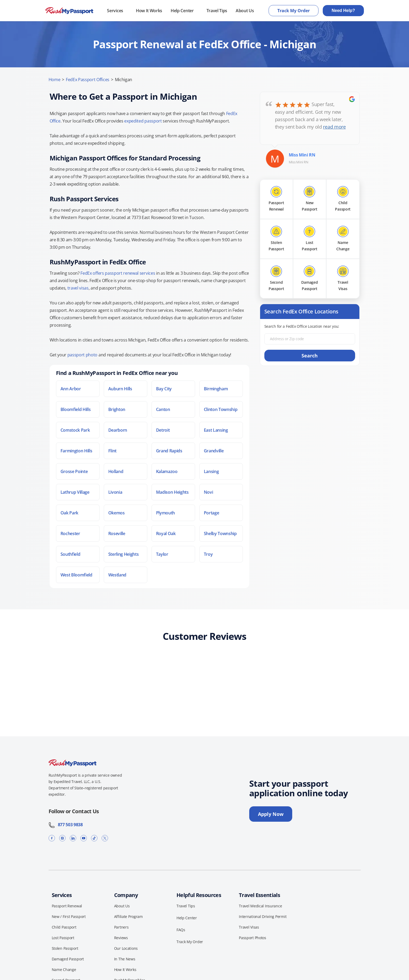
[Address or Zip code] (310, 339)
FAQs (181, 930)
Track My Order (294, 11)
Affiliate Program (128, 916)
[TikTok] (94, 838)
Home (55, 80)
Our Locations (126, 948)
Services (115, 11)
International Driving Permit (263, 916)
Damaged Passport (68, 959)
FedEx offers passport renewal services (118, 273)
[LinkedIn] (73, 838)
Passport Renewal (67, 906)
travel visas (78, 288)
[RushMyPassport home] (69, 11)
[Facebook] (52, 838)
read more (334, 127)
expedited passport (143, 121)
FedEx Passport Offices (88, 80)
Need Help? (343, 10)
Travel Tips (217, 11)
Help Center (182, 11)
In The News (125, 959)
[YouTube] (84, 838)
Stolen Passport (65, 948)
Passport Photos (253, 938)
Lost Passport (63, 938)
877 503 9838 (66, 825)
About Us (245, 11)
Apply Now (271, 814)
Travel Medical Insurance (260, 906)
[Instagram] (62, 838)
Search (310, 356)
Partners (121, 927)
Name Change (64, 970)
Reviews (121, 938)
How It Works (149, 11)
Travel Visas (249, 927)
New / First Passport (69, 916)
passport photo (83, 355)
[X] (105, 838)
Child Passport (64, 927)
